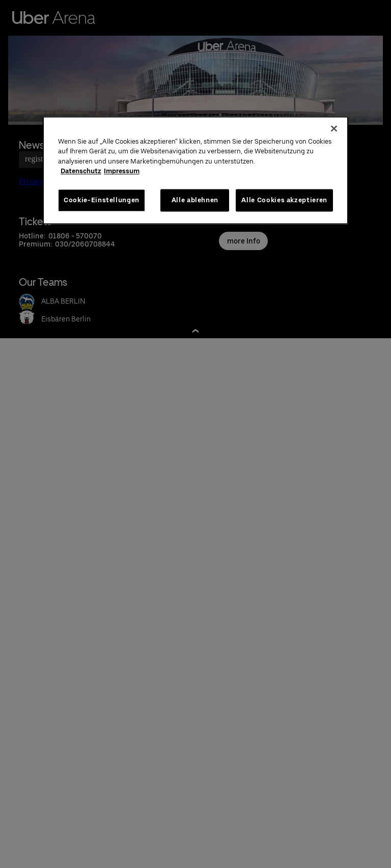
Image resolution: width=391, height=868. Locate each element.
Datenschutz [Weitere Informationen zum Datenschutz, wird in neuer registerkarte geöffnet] (81, 171)
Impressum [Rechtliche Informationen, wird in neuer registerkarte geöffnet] (122, 171)
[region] (195, 170)
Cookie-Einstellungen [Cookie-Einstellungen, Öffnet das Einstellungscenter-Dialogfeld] (102, 200)
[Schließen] (334, 128)
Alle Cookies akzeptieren (284, 200)
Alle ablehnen (195, 200)
